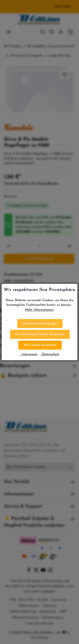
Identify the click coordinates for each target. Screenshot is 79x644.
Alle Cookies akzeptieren (40, 345)
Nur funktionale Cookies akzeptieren (40, 334)
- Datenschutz (50, 354)
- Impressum (29, 354)
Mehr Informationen (39, 310)
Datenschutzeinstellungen (40, 324)
